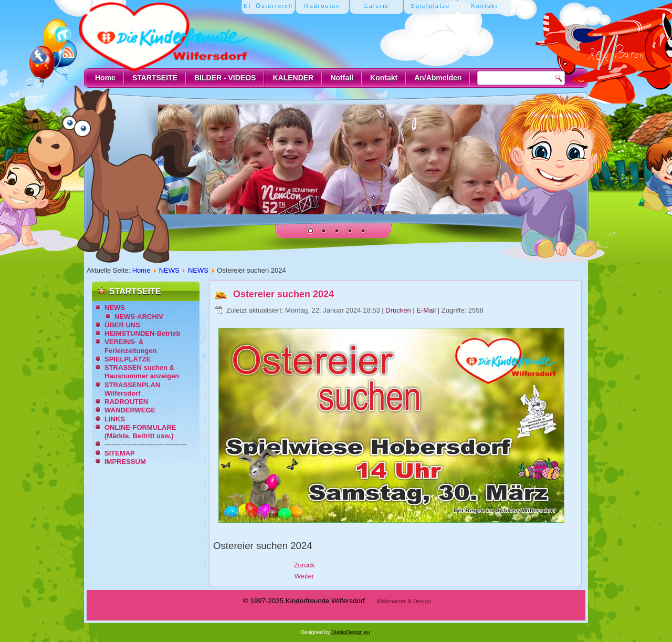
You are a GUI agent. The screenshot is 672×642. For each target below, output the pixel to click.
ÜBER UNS (122, 325)
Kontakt (384, 78)
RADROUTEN (126, 402)
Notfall (342, 78)
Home (105, 78)
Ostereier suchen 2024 (283, 294)
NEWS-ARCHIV (139, 317)
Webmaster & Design (404, 601)
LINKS (115, 419)
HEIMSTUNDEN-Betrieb (142, 333)
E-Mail (427, 310)
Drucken (399, 310)
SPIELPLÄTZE (128, 359)
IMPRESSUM (125, 462)
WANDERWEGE (130, 410)
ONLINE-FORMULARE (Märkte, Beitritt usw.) (140, 432)
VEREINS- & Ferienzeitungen (131, 346)
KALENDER (293, 78)
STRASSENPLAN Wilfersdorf (132, 389)
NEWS (169, 270)
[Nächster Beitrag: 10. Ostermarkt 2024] (304, 576)
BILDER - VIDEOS (225, 78)
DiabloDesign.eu (350, 632)
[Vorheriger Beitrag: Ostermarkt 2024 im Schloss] (304, 565)
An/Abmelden (438, 78)
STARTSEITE (155, 78)
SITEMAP (120, 453)
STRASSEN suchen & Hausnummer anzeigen (142, 372)
